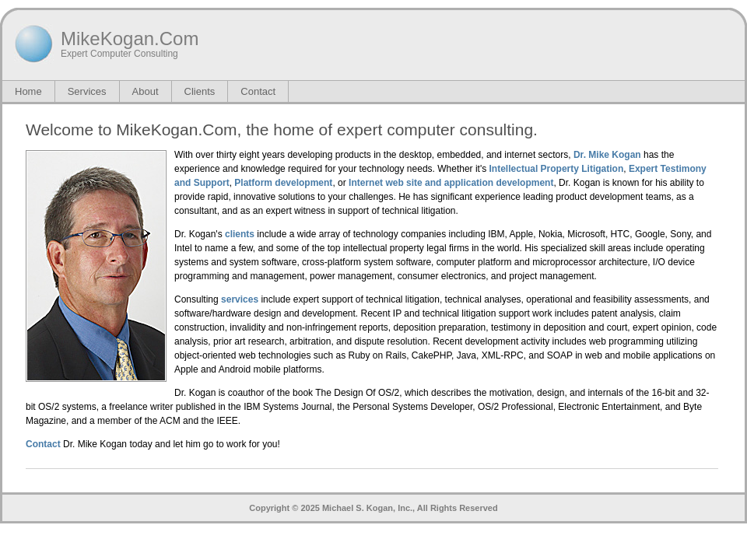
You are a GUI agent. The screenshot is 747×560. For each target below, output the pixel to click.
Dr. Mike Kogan (607, 155)
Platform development (283, 183)
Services (87, 91)
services (240, 299)
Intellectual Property (534, 169)
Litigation (602, 169)
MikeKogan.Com (130, 38)
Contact (258, 91)
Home (28, 91)
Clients (200, 91)
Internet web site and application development (451, 183)
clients (240, 234)
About (146, 91)
